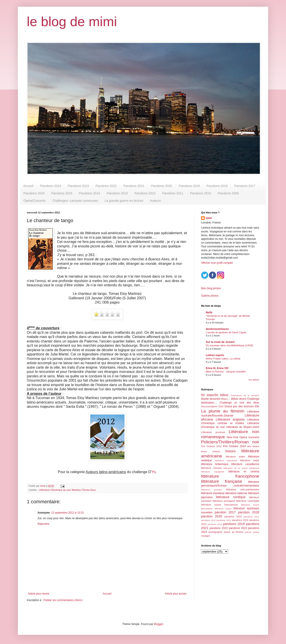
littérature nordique (231, 497)
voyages (206, 536)
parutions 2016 (215, 524)
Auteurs (155, 201)
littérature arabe (235, 457)
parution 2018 (249, 512)
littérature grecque (211, 490)
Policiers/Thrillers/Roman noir (230, 442)
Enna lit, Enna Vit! (217, 368)
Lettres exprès (215, 355)
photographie (216, 532)
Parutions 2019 (189, 186)
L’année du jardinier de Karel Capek (226, 332)
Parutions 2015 (62, 193)
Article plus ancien (176, 594)
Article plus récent (39, 594)
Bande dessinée (211, 399)
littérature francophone (230, 476)
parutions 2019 (234, 524)
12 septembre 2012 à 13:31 (68, 513)
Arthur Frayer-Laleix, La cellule (223, 359)
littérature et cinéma (244, 472)
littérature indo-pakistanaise (243, 489)
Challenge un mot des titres (239, 403)
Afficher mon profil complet (217, 263)
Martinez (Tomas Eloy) (84, 490)
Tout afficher (254, 380)
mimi (209, 218)
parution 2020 (212, 516)
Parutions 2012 (145, 193)
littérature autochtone (226, 460)
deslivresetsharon (217, 329)
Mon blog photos (211, 288)
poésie (256, 532)
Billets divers (239, 399)
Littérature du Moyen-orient (243, 427)
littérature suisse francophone (219, 505)
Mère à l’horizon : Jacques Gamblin (226, 372)
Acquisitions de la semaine (245, 395)
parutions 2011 (251, 517)
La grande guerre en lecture (124, 201)
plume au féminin (234, 532)
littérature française (222, 481)
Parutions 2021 (134, 186)
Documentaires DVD (212, 406)
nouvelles (207, 512)
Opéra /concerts (249, 437)
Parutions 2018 (217, 186)
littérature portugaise (224, 501)
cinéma (216, 451)
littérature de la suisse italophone (241, 468)
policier (248, 532)
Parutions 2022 (106, 186)
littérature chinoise (211, 468)
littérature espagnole (213, 472)
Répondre (43, 524)
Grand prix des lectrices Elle (242, 406)
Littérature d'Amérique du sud (55, 490)
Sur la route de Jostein (220, 342)
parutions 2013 (224, 520)
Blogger (159, 624)
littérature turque (223, 509)
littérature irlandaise (213, 493)
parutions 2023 (238, 528)
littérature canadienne (245, 464)
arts (249, 446)
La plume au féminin (223, 411)
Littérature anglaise (230, 419)
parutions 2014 (240, 520)
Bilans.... (226, 399)
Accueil (28, 186)
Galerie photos (210, 296)
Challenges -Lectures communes (75, 201)
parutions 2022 (219, 528)
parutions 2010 (233, 516)
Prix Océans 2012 (211, 446)
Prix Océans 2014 (234, 446)
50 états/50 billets (215, 395)
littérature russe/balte (248, 501)
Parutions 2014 (89, 193)
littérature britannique (215, 464)
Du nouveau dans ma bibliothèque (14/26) (229, 345)
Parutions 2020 (162, 186)
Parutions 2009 (228, 193)
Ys (154, 472)
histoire (230, 451)
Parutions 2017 (245, 186)
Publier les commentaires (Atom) (63, 600)
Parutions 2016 (34, 193)
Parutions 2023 (78, 186)
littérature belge (250, 460)
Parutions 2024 (50, 186)
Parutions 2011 (173, 193)
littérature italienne (236, 493)
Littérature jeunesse (213, 432)
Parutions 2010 (200, 193)
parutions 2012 (208, 520)
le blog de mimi (72, 22)
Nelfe (209, 312)
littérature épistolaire (246, 508)
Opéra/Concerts (35, 201)
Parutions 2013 (117, 193)
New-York (233, 437)
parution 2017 (225, 512)
